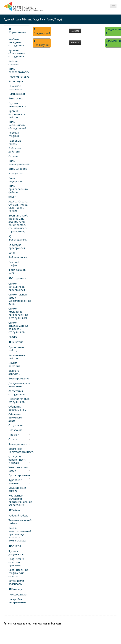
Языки (12, 197)
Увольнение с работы (17, 357)
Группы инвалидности (17, 105)
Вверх (75, 31)
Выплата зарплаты (14, 372)
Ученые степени (13, 63)
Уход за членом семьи (18, 469)
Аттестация (16, 81)
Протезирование (19, 475)
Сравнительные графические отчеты (18, 573)
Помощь (17, 589)
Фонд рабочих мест (17, 271)
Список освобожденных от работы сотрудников (18, 327)
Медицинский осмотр (17, 489)
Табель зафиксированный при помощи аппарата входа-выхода (20, 534)
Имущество (16, 173)
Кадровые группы (15, 142)
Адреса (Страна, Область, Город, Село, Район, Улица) (18, 206)
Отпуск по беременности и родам (17, 460)
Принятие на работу (16, 349)
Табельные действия (15, 150)
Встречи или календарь (16, 582)
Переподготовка (19, 77)
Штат (12, 253)
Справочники (17, 32)
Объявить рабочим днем (17, 408)
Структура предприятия (17, 246)
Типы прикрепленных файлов (18, 189)
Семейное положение (15, 88)
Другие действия (14, 364)
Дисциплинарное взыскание (19, 385)
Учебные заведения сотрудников (17, 42)
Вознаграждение (19, 379)
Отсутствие (16, 425)
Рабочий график (14, 264)
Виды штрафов (18, 169)
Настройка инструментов (17, 601)
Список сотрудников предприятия (17, 287)
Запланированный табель (20, 522)
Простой (14, 435)
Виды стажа (16, 98)
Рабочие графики (14, 134)
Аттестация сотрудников (17, 393)
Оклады (13, 156)
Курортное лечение (15, 482)
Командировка (18, 444)
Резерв (13, 337)
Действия (17, 342)
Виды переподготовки (19, 70)
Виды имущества (15, 180)
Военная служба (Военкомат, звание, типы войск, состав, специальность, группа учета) (18, 223)
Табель (16, 510)
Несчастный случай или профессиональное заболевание (20, 500)
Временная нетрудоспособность (21, 450)
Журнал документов (16, 553)
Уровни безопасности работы (17, 114)
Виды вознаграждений (19, 162)
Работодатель (18, 240)
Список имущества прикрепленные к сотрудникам (18, 313)
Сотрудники (19, 278)
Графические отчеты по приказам (16, 562)
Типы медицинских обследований (17, 125)
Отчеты (16, 546)
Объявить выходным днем (15, 418)
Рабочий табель (18, 516)
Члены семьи (17, 94)
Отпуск (13, 439)
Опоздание (15, 430)
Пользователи (17, 595)
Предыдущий (42, 31)
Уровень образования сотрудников (17, 53)
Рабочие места (18, 257)
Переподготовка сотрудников (19, 400)
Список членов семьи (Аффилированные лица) (20, 299)
